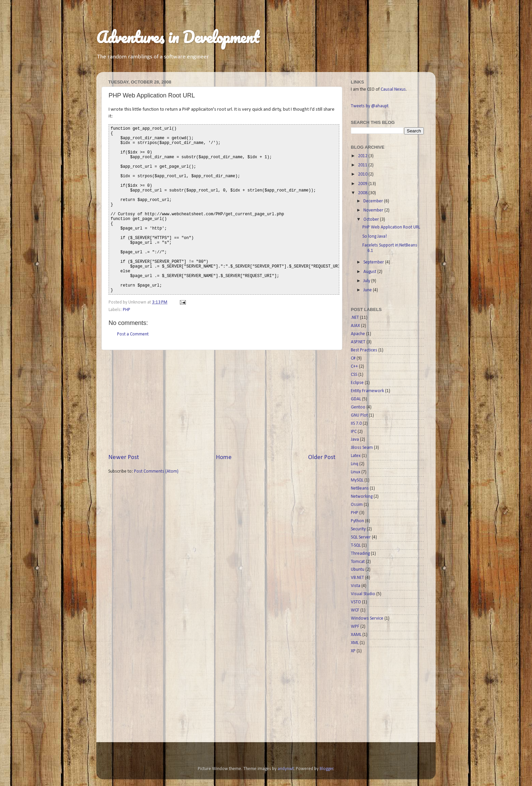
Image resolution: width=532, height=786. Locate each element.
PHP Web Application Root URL (391, 227)
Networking (362, 497)
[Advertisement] (222, 402)
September (374, 262)
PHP (127, 310)
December (374, 201)
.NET (355, 318)
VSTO (356, 602)
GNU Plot (359, 415)
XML (355, 643)
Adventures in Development (178, 37)
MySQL (357, 480)
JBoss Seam (362, 448)
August (370, 272)
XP (353, 651)
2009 (363, 184)
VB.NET (357, 578)
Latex (356, 456)
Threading (360, 554)
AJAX (355, 326)
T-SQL (356, 545)
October (372, 220)
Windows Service (367, 618)
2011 (363, 165)
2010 (363, 174)
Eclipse (357, 383)
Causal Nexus (393, 89)
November (374, 210)
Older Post (322, 458)
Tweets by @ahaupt (370, 106)
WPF (355, 627)
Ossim (357, 505)
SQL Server (361, 537)
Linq (355, 464)
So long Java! (375, 236)
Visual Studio (363, 594)
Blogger (327, 769)
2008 (363, 193)
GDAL (356, 399)
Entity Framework (367, 391)
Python (357, 521)
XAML (356, 635)
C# (353, 358)
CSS (354, 375)
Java (355, 440)
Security (358, 529)
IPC (354, 432)
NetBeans (360, 488)
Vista (356, 586)
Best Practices (364, 350)
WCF (355, 610)
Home (224, 458)
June (368, 290)
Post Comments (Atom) (156, 471)
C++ (354, 367)
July (367, 281)
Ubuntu (358, 570)
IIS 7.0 (356, 424)
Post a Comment (133, 334)
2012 (363, 156)
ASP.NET (358, 342)
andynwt (286, 769)
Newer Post (124, 458)
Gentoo (358, 407)
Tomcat (358, 562)
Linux (356, 472)
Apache (358, 334)
